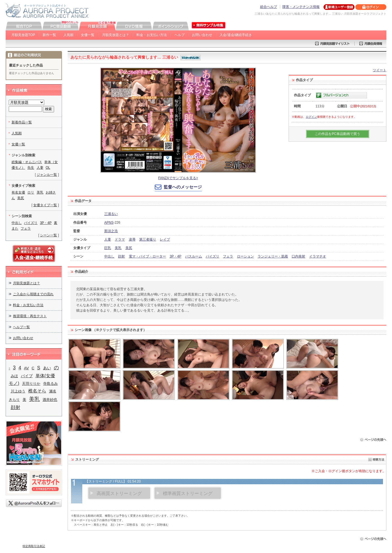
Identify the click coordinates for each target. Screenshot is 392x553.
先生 (31, 168)
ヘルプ (180, 35)
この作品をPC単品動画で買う (337, 134)
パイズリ (212, 256)
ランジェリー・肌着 (273, 256)
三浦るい (111, 214)
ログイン (311, 117)
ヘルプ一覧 (21, 327)
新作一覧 (49, 35)
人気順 (68, 35)
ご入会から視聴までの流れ (33, 294)
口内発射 (298, 256)
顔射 (121, 256)
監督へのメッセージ (183, 187)
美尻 (129, 248)
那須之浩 (111, 231)
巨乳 (108, 248)
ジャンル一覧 (47, 175)
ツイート (380, 70)
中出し (109, 256)
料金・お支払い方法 (152, 35)
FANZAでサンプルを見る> (178, 178)
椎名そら (37, 391)
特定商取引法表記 (34, 546)
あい (47, 368)
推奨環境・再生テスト (30, 316)
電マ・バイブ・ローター (147, 256)
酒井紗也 (50, 400)
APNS (109, 223)
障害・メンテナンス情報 (301, 7)
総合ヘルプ (269, 7)
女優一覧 (88, 35)
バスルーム (194, 256)
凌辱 (132, 239)
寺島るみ (50, 384)
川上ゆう (18, 391)
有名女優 (18, 192)
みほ (14, 376)
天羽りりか (31, 384)
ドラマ (120, 239)
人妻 (108, 239)
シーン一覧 (48, 235)
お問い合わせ (202, 35)
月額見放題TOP (23, 35)
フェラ (228, 256)
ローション (245, 256)
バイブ (27, 376)
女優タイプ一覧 (45, 205)
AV (26, 368)
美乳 (118, 248)
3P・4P (175, 256)
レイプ (165, 239)
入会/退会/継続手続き (236, 35)
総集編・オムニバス (27, 162)
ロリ (31, 192)
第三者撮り (148, 239)
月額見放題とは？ (116, 35)
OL (48, 168)
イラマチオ (318, 256)
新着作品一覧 (22, 122)
